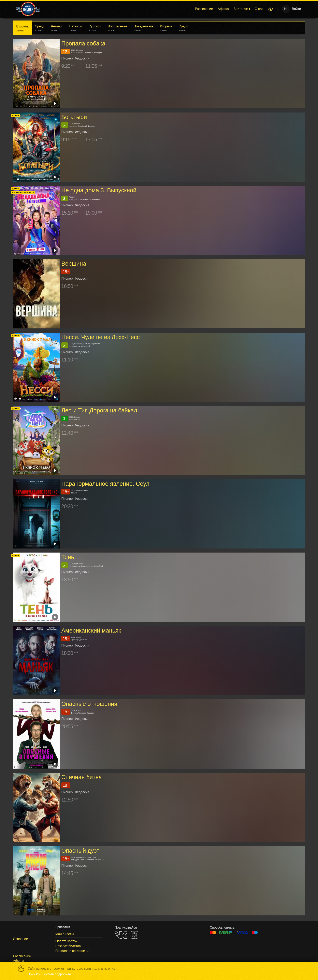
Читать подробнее (57, 974)
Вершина (74, 264)
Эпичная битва (82, 777)
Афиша (223, 9)
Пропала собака (83, 43)
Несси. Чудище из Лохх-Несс (100, 337)
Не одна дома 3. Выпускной (99, 190)
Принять (34, 974)
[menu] (155, 9)
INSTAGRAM (134, 935)
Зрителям (241, 9)
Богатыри (74, 117)
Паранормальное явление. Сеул (105, 484)
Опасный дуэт (80, 851)
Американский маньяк (91, 631)
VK (121, 935)
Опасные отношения (89, 704)
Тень (68, 557)
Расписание (204, 9)
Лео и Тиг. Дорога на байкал (99, 410)
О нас (259, 9)
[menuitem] (204, 9)
